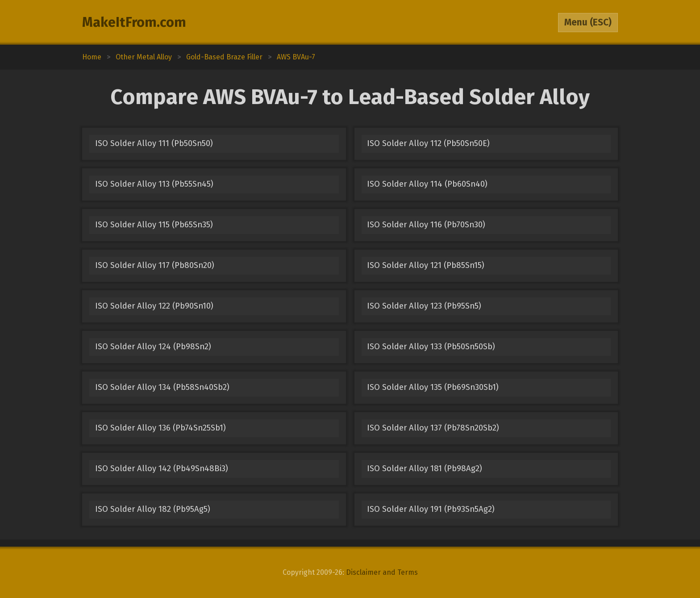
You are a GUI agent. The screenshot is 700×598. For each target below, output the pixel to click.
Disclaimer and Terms (382, 572)
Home (92, 57)
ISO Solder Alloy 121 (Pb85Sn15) (426, 265)
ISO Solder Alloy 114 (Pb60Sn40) (427, 184)
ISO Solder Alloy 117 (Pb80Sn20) (155, 265)
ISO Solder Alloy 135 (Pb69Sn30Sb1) (433, 387)
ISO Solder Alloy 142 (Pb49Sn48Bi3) (162, 468)
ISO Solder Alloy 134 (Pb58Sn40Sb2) (162, 387)
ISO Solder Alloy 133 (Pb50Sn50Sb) (431, 347)
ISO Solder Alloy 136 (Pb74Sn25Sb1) (160, 428)
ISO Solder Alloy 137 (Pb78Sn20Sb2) (433, 428)
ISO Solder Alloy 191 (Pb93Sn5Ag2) (431, 509)
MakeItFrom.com (134, 22)
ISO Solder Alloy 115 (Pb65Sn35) (154, 225)
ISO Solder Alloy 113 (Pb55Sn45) (154, 184)
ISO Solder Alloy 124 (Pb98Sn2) (153, 347)
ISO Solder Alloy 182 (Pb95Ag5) (153, 509)
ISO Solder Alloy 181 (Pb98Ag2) (425, 468)
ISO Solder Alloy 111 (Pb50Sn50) (154, 143)
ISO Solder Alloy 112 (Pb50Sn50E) (428, 143)
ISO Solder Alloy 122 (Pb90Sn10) (154, 306)
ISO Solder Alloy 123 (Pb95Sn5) (424, 306)
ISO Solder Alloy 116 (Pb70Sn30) (426, 225)
